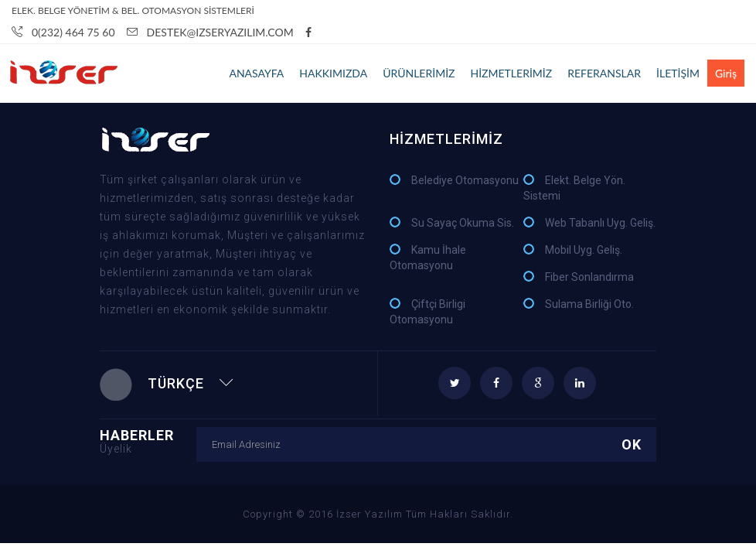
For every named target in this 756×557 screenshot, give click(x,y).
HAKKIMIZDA (333, 73)
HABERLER (148, 441)
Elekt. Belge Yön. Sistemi (574, 188)
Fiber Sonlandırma (589, 277)
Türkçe (167, 383)
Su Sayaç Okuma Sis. (463, 223)
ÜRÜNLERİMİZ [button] (419, 73)
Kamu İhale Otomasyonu (428, 258)
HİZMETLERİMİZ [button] (511, 73)
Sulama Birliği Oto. (589, 304)
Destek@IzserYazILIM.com (210, 32)
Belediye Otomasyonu (465, 180)
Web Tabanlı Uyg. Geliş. (600, 223)
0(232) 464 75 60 (63, 32)
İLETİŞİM (678, 73)
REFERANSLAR (604, 73)
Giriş (726, 73)
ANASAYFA (256, 73)
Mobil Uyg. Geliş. (584, 250)
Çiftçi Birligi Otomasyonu (427, 312)
